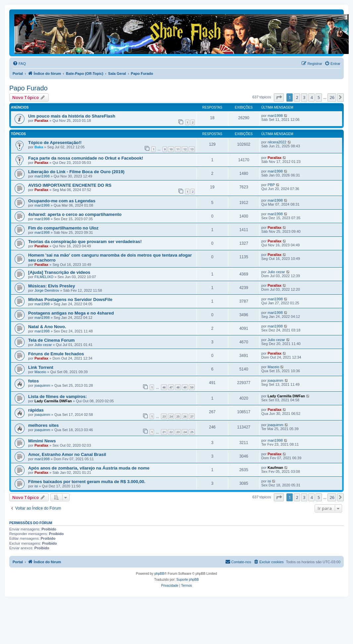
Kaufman (275, 468)
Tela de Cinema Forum (51, 340)
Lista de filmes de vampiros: (57, 396)
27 (192, 416)
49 (185, 387)
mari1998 (275, 116)
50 (192, 387)
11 (178, 149)
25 (178, 416)
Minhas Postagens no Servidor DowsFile (70, 299)
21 (164, 432)
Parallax (41, 121)
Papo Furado (28, 88)
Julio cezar (276, 272)
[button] (279, 97)
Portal (18, 74)
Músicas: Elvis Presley (51, 286)
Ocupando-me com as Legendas (62, 201)
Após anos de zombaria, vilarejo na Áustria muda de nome (89, 468)
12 (185, 149)
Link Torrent (41, 367)
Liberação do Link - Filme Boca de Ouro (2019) (76, 172)
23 (164, 416)
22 (171, 432)
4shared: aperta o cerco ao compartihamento (75, 214)
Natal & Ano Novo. (47, 327)
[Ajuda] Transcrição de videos (59, 272)
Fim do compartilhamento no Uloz (63, 228)
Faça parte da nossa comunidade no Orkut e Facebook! (86, 158)
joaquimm (42, 385)
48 (178, 387)
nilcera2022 (277, 142)
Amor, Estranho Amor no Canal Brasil (67, 454)
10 (171, 149)
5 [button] (319, 97)
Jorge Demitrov (47, 290)
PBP (271, 185)
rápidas (36, 410)
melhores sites (43, 425)
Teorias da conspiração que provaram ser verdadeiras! (85, 242)
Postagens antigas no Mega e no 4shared (71, 313)
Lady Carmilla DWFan (53, 401)
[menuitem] (19, 64)
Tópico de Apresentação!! (55, 143)
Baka (39, 147)
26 (185, 416)
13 (192, 149)
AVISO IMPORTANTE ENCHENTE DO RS (70, 185)
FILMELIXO (44, 277)
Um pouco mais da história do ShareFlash (72, 116)
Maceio (40, 372)
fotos (33, 381)
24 (171, 416)
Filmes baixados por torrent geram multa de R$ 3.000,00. (87, 482)
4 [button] (311, 97)
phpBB (159, 574)
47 (171, 387)
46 (164, 387)
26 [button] (332, 97)
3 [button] (304, 97)
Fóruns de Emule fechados (56, 354)
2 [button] (297, 97)
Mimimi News (42, 441)
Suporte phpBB (188, 580)
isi (36, 486)
